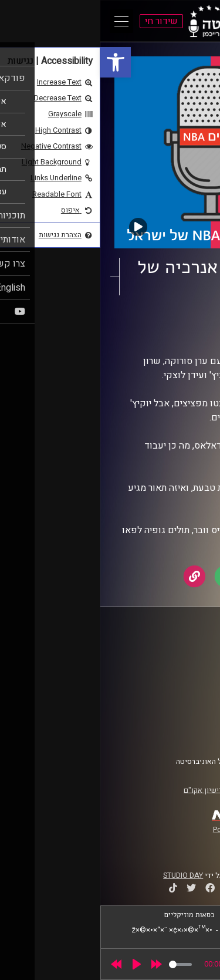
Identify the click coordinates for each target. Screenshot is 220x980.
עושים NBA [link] (157, 322)
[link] (15, 62)
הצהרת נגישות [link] (178, 722)
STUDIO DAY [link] (83, 875)
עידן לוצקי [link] (140, 334)
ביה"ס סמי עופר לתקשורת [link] (160, 653)
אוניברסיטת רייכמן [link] (171, 664)
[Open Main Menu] (21, 21)
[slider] (80, 964)
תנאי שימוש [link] (181, 711)
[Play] (36, 964)
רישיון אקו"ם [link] (103, 790)
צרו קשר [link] (187, 733)
